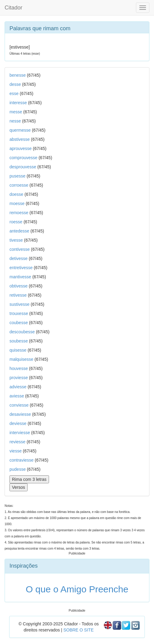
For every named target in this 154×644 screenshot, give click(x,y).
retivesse (18, 295)
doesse (16, 194)
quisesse (18, 350)
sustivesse (19, 304)
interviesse (20, 433)
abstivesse (20, 139)
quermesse (20, 130)
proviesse (19, 378)
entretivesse (21, 268)
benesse (18, 75)
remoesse (19, 213)
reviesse (17, 442)
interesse (18, 103)
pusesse (17, 176)
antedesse (19, 231)
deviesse (18, 423)
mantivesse (20, 277)
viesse (16, 451)
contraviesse (22, 460)
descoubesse (22, 332)
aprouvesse (21, 148)
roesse (16, 222)
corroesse (19, 185)
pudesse (18, 469)
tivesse (16, 240)
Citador (13, 8)
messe (16, 112)
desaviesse (20, 414)
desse (15, 84)
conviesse (19, 405)
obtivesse (19, 286)
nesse (15, 121)
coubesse (19, 323)
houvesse (19, 368)
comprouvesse (23, 158)
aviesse (17, 396)
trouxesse (19, 313)
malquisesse (21, 359)
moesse (17, 203)
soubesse (19, 341)
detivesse (19, 258)
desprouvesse (23, 167)
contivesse (20, 249)
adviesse (18, 387)
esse (14, 93)
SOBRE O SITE (79, 630)
